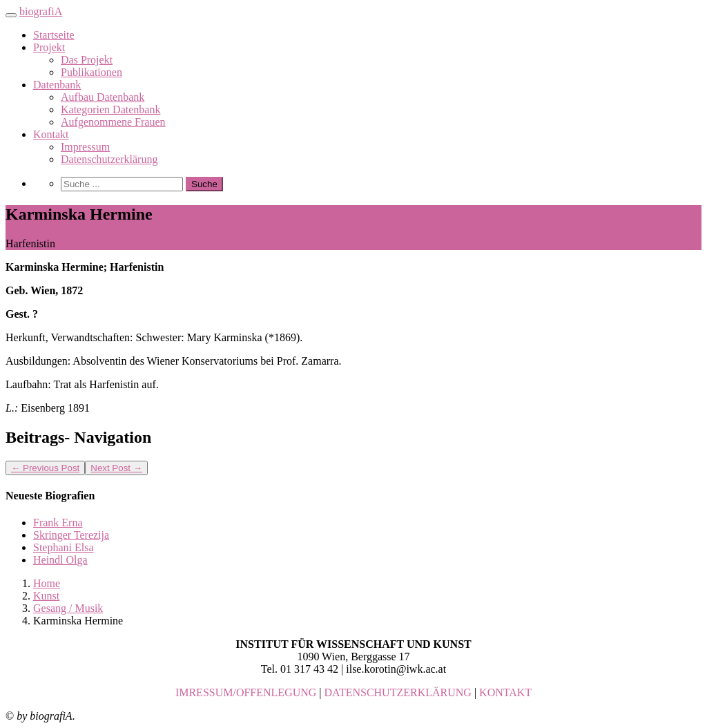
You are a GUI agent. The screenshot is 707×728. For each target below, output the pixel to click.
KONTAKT (505, 692)
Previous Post (45, 468)
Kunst (46, 596)
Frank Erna (58, 523)
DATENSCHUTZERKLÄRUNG (398, 692)
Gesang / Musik (68, 608)
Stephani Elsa (64, 547)
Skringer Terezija (71, 535)
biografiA (41, 11)
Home (47, 583)
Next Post (116, 468)
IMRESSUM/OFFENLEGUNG (246, 692)
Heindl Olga (60, 560)
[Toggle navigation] (11, 15)
